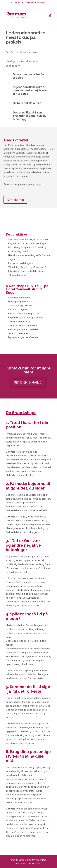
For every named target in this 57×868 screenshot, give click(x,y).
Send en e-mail (27, 382)
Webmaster (35, 864)
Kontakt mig (15, 200)
